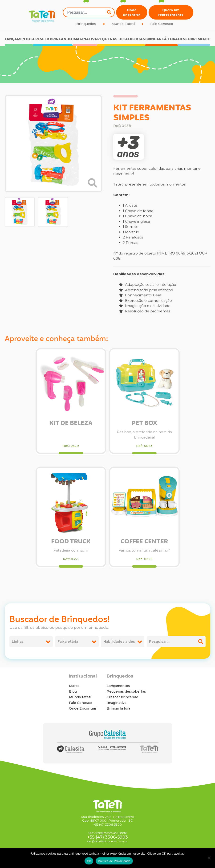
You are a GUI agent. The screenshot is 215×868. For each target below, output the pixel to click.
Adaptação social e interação (148, 285)
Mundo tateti (80, 697)
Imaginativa (85, 39)
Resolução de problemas (144, 311)
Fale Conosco (162, 24)
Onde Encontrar (132, 12)
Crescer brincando (53, 39)
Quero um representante (171, 12)
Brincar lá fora (162, 39)
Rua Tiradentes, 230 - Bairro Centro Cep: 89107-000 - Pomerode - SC (108, 819)
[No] (209, 858)
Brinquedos (86, 24)
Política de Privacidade (114, 861)
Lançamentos (19, 39)
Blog (73, 691)
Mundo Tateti (123, 24)
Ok (89, 861)
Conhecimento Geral (141, 295)
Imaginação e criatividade (145, 306)
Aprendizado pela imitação (146, 290)
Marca (74, 686)
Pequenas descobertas (121, 39)
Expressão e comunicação (145, 301)
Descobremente (194, 39)
